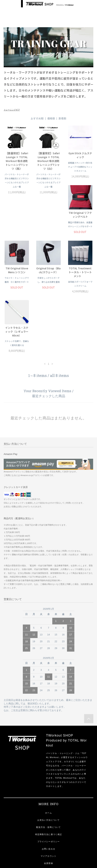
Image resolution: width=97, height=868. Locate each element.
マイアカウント (48, 812)
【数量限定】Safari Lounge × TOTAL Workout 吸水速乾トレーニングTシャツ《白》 (48, 161)
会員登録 (48, 820)
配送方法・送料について (48, 784)
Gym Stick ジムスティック (80, 155)
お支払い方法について (48, 776)
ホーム (48, 769)
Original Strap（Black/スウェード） (80, 230)
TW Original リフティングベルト (17, 230)
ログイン (48, 827)
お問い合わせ (48, 805)
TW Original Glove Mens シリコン (48, 230)
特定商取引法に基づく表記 (48, 791)
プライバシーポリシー (48, 798)
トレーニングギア (12, 110)
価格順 (51, 118)
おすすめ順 (37, 118)
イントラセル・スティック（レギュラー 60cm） (48, 288)
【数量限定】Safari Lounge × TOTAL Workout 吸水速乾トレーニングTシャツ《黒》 (17, 161)
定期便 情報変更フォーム (49, 834)
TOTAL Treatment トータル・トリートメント (17, 288)
